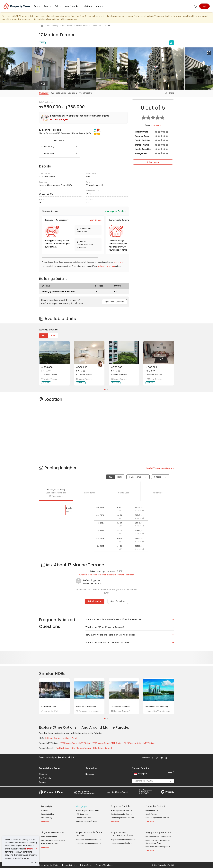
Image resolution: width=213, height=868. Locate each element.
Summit (118, 792)
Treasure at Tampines (86, 707)
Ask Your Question (114, 302)
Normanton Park (49, 707)
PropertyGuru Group (50, 768)
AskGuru (45, 811)
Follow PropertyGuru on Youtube (162, 758)
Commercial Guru (51, 792)
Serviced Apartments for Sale (122, 818)
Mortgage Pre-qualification (86, 821)
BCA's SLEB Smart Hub (106, 266)
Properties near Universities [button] (123, 838)
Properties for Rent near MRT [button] (89, 842)
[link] (83, 118)
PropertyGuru (48, 806)
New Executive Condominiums (53, 839)
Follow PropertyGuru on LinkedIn (166, 758)
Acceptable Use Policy (49, 862)
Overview (44, 93)
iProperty (168, 792)
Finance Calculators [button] (85, 818)
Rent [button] (48, 6)
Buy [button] (38, 6)
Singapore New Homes (53, 831)
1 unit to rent (59, 154)
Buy (44, 336)
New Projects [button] (73, 6)
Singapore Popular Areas (158, 831)
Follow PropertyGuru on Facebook (153, 758)
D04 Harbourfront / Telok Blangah (158, 835)
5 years (158, 477)
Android (62, 757)
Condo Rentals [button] (153, 814)
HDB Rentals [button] (152, 811)
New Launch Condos (49, 835)
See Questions (118, 601)
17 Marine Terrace (49, 375)
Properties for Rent (155, 806)
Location (72, 93)
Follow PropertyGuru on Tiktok (173, 758)
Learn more (118, 262)
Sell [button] (58, 6)
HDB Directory (47, 818)
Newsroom (90, 774)
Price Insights (86, 93)
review (157, 125)
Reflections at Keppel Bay (157, 707)
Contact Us (91, 768)
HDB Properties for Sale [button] (121, 811)
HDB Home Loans (83, 814)
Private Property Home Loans (87, 811)
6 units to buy (59, 147)
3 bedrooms (135, 477)
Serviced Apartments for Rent (157, 818)
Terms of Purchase (104, 862)
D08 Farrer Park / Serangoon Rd (158, 845)
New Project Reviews (49, 842)
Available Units (58, 93)
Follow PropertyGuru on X (170, 758)
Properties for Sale (120, 806)
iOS (71, 757)
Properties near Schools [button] (122, 842)
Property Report (145, 792)
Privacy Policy (31, 849)
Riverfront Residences (121, 707)
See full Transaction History (160, 468)
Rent (53, 336)
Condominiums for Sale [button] (121, 814)
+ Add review (153, 162)
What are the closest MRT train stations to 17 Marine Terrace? (107, 575)
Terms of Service (69, 862)
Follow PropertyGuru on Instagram (157, 758)
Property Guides (47, 814)
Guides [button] (88, 6)
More (100, 6)
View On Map (96, 220)
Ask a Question (95, 601)
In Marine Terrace (53, 738)
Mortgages (82, 806)
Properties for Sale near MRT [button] (89, 838)
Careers (43, 782)
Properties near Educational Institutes (122, 832)
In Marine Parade (71, 738)
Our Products (45, 778)
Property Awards (85, 792)
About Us (43, 774)
